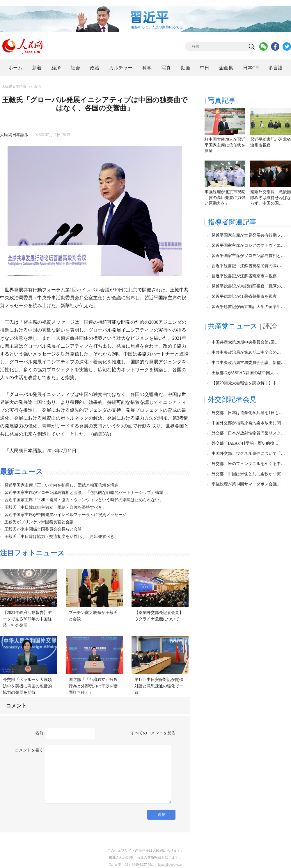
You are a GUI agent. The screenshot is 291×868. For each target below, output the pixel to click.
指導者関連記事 (232, 222)
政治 (95, 68)
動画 (185, 68)
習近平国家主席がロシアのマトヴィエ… (248, 245)
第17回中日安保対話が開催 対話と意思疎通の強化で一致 (161, 686)
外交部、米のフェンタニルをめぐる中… (248, 464)
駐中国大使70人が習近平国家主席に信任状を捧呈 (225, 145)
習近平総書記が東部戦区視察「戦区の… (248, 286)
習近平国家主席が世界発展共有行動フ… (248, 235)
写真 (166, 68)
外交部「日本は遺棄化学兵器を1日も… (247, 413)
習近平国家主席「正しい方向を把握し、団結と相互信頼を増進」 (63, 485)
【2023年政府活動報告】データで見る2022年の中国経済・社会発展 (27, 619)
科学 (147, 68)
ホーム (15, 68)
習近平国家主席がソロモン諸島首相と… (248, 256)
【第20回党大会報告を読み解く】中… (246, 383)
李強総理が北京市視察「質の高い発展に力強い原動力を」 (225, 198)
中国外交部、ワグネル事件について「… (248, 454)
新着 (37, 68)
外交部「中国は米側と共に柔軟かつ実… (248, 474)
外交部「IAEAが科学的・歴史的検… (245, 443)
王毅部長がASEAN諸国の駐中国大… (245, 373)
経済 (56, 68)
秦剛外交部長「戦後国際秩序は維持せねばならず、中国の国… (271, 198)
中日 (205, 68)
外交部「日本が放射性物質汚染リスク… (248, 433)
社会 (75, 68)
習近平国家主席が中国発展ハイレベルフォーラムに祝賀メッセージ (65, 515)
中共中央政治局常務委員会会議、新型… (248, 363)
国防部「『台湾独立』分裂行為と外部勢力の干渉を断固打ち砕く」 (93, 686)
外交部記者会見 (232, 399)
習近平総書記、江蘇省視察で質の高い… (248, 266)
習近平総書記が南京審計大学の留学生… (248, 307)
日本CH (251, 68)
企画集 (226, 68)
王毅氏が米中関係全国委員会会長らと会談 (43, 529)
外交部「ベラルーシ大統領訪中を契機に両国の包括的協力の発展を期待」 (27, 686)
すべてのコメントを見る (153, 733)
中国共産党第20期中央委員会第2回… (245, 342)
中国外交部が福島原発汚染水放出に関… (248, 423)
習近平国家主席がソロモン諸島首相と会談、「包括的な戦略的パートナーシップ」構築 (84, 493)
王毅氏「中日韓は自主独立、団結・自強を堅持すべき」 (55, 507)
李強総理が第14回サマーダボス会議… (246, 484)
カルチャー (121, 68)
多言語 (276, 68)
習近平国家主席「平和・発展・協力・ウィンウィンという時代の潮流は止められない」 (84, 500)
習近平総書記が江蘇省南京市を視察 (244, 276)
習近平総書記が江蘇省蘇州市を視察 (244, 296)
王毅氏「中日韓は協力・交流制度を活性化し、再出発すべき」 (61, 537)
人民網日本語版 (14, 87)
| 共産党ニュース (231, 326)
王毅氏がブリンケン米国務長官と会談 (39, 522)
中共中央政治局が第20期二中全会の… (246, 352)
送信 (162, 815)
